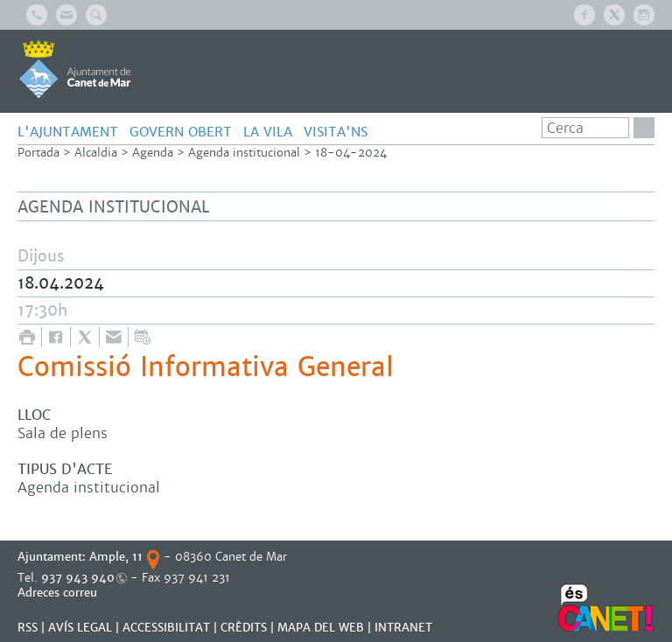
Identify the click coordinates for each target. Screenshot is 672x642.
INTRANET (403, 628)
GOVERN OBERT (181, 132)
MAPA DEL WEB (321, 628)
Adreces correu (59, 593)
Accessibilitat (166, 628)
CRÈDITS (244, 628)
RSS (28, 628)
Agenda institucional (244, 153)
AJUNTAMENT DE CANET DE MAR (75, 69)
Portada (38, 153)
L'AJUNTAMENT (68, 132)
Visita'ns (336, 132)
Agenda (153, 153)
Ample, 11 (116, 557)
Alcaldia (96, 153)
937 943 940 (78, 578)
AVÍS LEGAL (80, 628)
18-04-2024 (351, 153)
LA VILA (268, 132)
